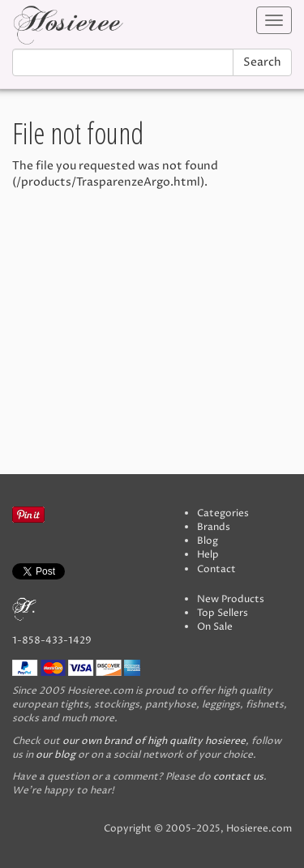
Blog (208, 541)
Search (262, 62)
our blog (56, 755)
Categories (223, 513)
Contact (216, 569)
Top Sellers (223, 613)
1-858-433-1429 (52, 641)
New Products (231, 599)
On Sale (215, 627)
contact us (238, 777)
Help (208, 555)
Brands (214, 527)
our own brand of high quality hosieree (154, 741)
